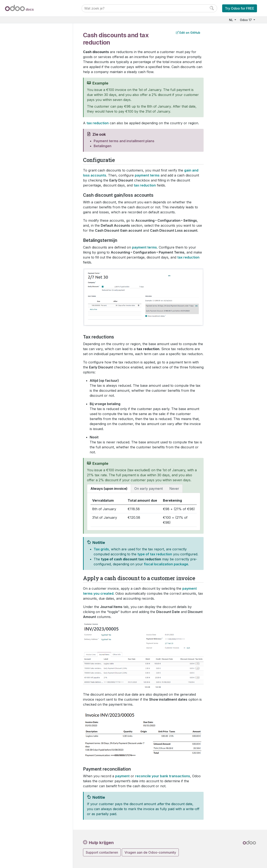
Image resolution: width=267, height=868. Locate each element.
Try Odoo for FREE (240, 8)
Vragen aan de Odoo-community (150, 852)
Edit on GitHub (188, 33)
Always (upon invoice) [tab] (109, 489)
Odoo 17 (246, 20)
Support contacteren (102, 852)
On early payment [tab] (149, 489)
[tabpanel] (144, 512)
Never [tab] (174, 489)
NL (231, 20)
